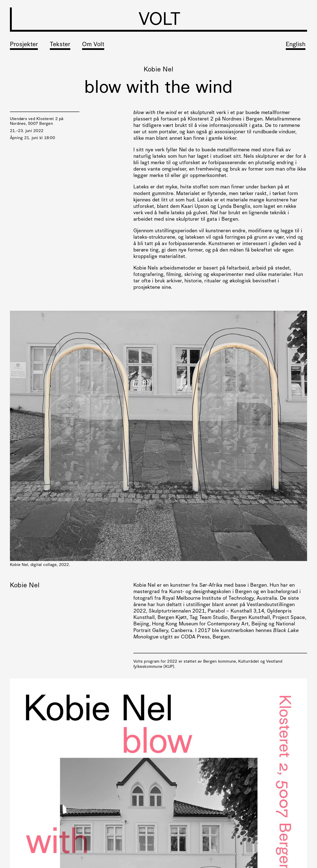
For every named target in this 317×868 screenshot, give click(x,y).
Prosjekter (24, 45)
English (296, 45)
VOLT (160, 20)
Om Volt (93, 45)
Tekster (60, 45)
